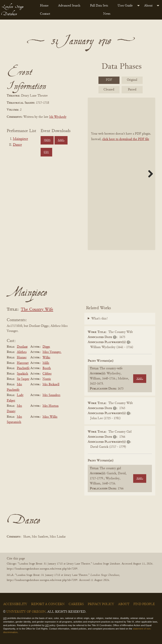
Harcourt (23, 363)
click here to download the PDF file (126, 139)
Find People (144, 604)
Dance (17, 145)
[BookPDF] (121, 174)
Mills (46, 363)
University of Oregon (26, 612)
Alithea (22, 352)
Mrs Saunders (51, 395)
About (148, 6)
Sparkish (23, 374)
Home (44, 6)
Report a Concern (48, 604)
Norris (47, 379)
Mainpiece (20, 139)
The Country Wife (37, 310)
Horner (22, 358)
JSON (47, 140)
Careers (76, 604)
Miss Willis (50, 417)
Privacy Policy (101, 604)
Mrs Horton (50, 406)
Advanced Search (69, 6)
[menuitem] (46, 6)
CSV (46, 152)
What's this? (100, 319)
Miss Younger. (52, 352)
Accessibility (15, 604)
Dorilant (22, 347)
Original (132, 80)
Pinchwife (23, 368)
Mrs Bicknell (51, 384)
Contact (45, 14)
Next (149, 174)
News (107, 14)
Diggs (46, 347)
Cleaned (109, 90)
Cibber (47, 374)
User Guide (125, 6)
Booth (47, 368)
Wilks (46, 358)
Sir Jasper (23, 379)
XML (61, 140)
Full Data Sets (99, 6)
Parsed (132, 90)
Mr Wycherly (58, 117)
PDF (109, 80)
